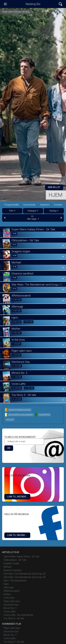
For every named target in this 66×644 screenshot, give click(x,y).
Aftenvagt (9, 587)
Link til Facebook (18, 535)
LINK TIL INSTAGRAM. (19, 497)
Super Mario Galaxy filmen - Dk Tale (21, 557)
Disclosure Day (11, 605)
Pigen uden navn (12, 601)
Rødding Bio (33, 4)
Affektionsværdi (12, 591)
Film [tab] (11, 211)
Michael (7, 567)
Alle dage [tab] (33, 218)
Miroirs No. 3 (10, 608)
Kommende (29, 205)
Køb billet (54, 187)
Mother (7, 594)
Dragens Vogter (12, 563)
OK (9, 448)
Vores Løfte (10, 612)
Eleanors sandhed (13, 570)
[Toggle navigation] (5, 4)
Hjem (56, 195)
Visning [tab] (53, 211)
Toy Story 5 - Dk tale (14, 618)
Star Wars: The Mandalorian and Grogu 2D (25, 574)
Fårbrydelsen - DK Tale (15, 560)
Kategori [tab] (32, 211)
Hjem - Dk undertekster (15, 581)
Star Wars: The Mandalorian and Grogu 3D (25, 577)
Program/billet (12, 205)
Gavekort (45, 205)
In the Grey (9, 598)
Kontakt (58, 205)
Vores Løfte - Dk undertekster (18, 615)
